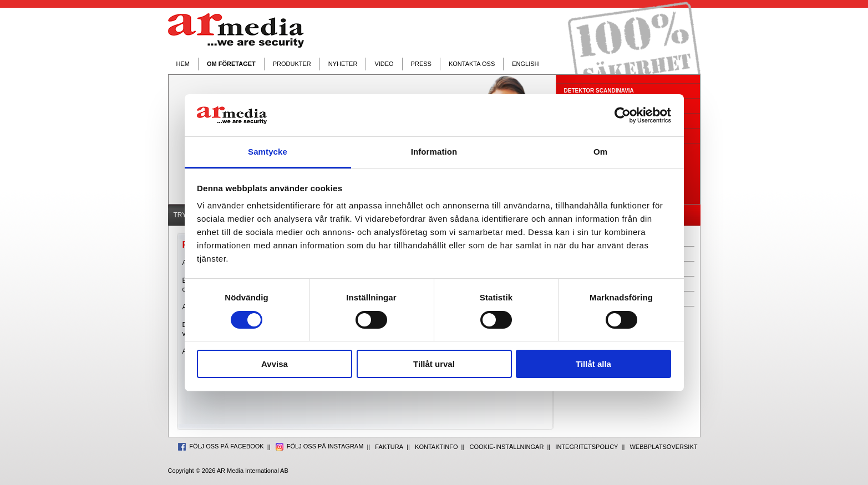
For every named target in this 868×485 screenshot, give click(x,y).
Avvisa (275, 364)
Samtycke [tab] (268, 152)
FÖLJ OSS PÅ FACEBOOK (221, 446)
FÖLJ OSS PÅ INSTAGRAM (320, 446)
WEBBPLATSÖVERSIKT (663, 447)
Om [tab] (600, 152)
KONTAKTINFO (436, 447)
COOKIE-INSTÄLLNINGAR (507, 447)
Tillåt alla (593, 364)
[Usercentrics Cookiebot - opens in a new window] (623, 115)
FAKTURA (389, 447)
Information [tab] (434, 152)
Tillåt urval (434, 364)
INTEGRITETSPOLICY (587, 447)
